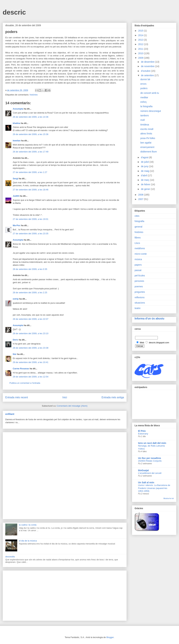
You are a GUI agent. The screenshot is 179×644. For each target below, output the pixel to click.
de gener (146, 189)
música (138, 259)
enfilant (10, 414)
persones (139, 281)
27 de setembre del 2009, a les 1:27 (30, 172)
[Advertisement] (65, 475)
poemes (139, 286)
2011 (141, 49)
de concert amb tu (150, 93)
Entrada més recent (17, 397)
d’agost (145, 157)
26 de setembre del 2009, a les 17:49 (31, 152)
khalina (16, 123)
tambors (145, 115)
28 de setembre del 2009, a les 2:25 (30, 293)
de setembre (148, 75)
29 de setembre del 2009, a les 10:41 (31, 362)
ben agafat (146, 143)
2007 (141, 199)
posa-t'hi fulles (148, 138)
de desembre (148, 62)
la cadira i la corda (28, 525)
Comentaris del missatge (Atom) (72, 406)
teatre (138, 308)
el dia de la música (28, 541)
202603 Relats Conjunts (150, 461)
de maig (145, 171)
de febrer (146, 184)
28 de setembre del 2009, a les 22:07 (31, 319)
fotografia (139, 221)
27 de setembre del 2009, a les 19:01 (31, 219)
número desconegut (151, 111)
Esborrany (143, 434)
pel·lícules (140, 276)
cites (137, 216)
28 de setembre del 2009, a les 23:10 (31, 333)
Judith (16, 196)
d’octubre (146, 71)
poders (144, 88)
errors (143, 84)
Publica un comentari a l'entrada (25, 383)
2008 (141, 195)
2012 (141, 44)
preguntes (140, 292)
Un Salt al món (146, 482)
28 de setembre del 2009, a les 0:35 (30, 269)
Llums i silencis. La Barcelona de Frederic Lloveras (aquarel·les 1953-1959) (154, 488)
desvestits (10, 557)
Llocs (137, 243)
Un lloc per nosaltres (149, 458)
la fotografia (146, 106)
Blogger (110, 637)
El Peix (142, 431)
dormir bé (145, 79)
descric (14, 12)
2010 (141, 53)
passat (138, 270)
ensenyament (147, 147)
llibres (138, 238)
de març (145, 180)
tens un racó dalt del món (152, 443)
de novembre (148, 66)
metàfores (140, 248)
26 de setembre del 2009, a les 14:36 (31, 117)
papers (138, 265)
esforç (144, 102)
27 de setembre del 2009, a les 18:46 (31, 190)
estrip (16, 299)
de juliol (145, 162)
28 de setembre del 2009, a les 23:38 (31, 348)
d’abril (144, 175)
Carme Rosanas (21, 369)
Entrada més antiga (113, 397)
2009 (141, 58)
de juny (145, 166)
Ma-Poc (17, 225)
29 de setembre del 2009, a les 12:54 (31, 377)
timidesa (145, 125)
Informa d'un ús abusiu (149, 318)
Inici (65, 397)
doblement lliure (149, 152)
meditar (144, 97)
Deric (15, 340)
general (138, 227)
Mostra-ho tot (169, 498)
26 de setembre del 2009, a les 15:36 (31, 134)
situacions (140, 303)
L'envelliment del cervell (150, 473)
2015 (141, 31)
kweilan (17, 141)
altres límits (146, 134)
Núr (15, 354)
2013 (141, 40)
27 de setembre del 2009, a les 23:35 (31, 234)
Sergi (15, 179)
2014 (141, 35)
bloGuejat (143, 470)
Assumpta (18, 109)
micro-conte (141, 254)
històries (34, 95)
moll (143, 120)
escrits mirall (147, 129)
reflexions (140, 297)
